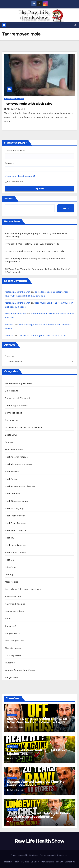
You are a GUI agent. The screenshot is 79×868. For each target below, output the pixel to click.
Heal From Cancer (15, 516)
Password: (10, 163)
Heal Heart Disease (16, 530)
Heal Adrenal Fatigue (16, 457)
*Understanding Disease (18, 383)
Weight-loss (12, 677)
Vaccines (10, 663)
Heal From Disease (15, 523)
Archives (10, 356)
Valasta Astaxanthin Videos (20, 670)
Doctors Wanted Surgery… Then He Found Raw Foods (34, 251)
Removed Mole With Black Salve (28, 104)
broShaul (10, 325)
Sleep (8, 619)
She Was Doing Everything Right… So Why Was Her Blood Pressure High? (37, 720)
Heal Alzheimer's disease (19, 464)
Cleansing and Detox (16, 405)
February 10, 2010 (16, 109)
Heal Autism (12, 479)
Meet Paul (9, 862)
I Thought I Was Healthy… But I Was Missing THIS (32, 244)
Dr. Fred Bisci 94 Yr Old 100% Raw (24, 427)
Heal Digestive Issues (17, 501)
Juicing (9, 574)
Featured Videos (14, 450)
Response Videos (14, 611)
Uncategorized (13, 655)
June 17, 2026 (16, 790)
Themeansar (62, 855)
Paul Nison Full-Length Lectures (23, 589)
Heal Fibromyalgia (15, 508)
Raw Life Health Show (40, 15)
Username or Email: (16, 151)
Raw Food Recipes (15, 604)
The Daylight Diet (14, 641)
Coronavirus (12, 420)
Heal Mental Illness (16, 552)
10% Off (59, 862)
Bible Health (12, 391)
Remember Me (14, 181)
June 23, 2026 (17, 727)
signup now (11, 176)
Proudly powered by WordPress (25, 855)
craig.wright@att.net (16, 314)
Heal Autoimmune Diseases (20, 486)
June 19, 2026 (16, 759)
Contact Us (70, 862)
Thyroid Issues (13, 648)
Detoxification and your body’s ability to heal (43, 335)
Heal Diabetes (13, 494)
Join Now (35, 862)
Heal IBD (10, 538)
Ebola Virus (11, 435)
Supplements (12, 633)
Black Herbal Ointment (14, 99)
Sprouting (10, 626)
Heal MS (9, 560)
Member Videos (22, 862)
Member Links (48, 862)
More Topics (12, 582)
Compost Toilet (13, 413)
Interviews (11, 567)
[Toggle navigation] (40, 25)
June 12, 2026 (16, 822)
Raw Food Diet (13, 597)
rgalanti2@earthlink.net (18, 292)
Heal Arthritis (12, 472)
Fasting (9, 442)
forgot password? (27, 176)
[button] (75, 25)
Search (9, 199)
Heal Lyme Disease (15, 545)
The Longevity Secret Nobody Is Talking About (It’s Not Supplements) (39, 815)
